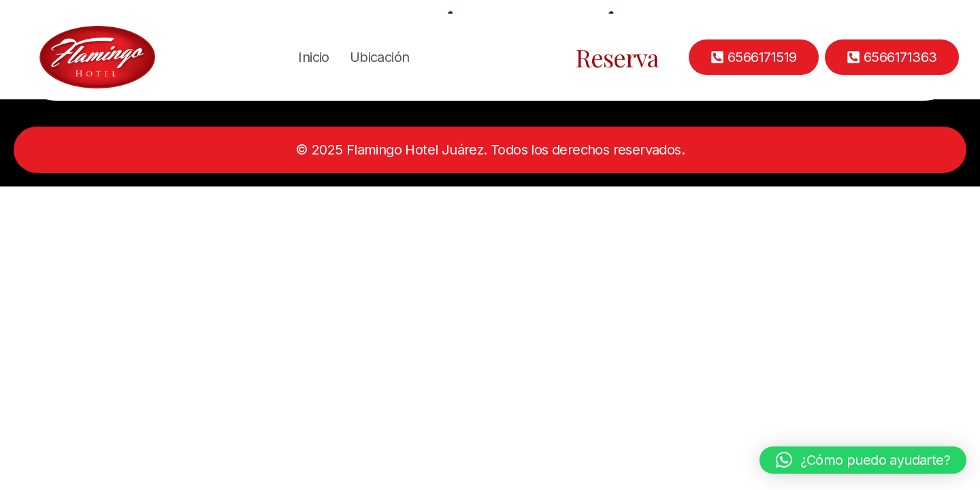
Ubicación (380, 57)
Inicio (313, 57)
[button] (863, 460)
